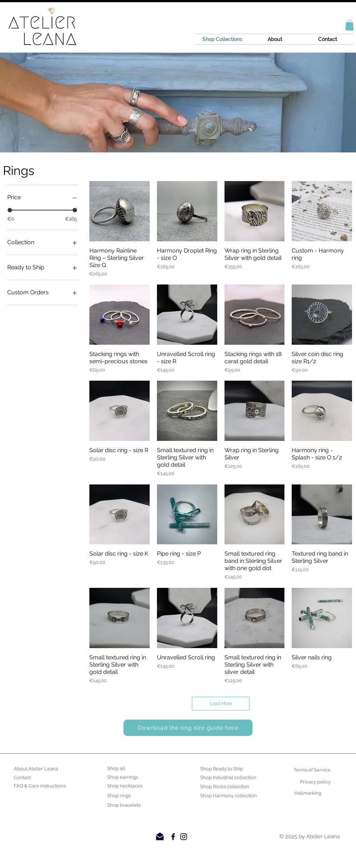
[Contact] (33, 778)
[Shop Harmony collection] (228, 796)
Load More (221, 703)
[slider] (10, 210)
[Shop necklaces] (126, 786)
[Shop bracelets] (126, 805)
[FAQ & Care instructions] (40, 786)
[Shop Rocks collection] (225, 787)
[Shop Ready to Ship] (222, 769)
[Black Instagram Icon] (184, 837)
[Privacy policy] (312, 782)
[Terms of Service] (312, 770)
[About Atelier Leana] (36, 769)
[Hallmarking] (303, 793)
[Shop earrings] (126, 777)
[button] (349, 25)
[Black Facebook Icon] (173, 837)
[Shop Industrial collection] (228, 778)
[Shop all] (126, 769)
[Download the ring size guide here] (188, 728)
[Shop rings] (126, 796)
